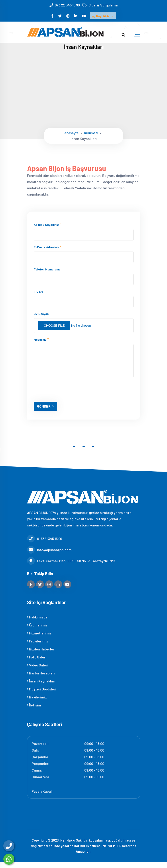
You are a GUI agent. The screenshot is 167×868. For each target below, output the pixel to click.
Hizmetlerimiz (39, 639)
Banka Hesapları (41, 679)
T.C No (38, 297)
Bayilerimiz (37, 703)
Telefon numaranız (47, 275)
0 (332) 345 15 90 (67, 5)
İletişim (34, 711)
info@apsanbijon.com (49, 555)
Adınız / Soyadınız (47, 230)
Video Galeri (38, 671)
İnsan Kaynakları (41, 687)
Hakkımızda (37, 623)
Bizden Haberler (41, 655)
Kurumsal (91, 133)
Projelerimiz (38, 647)
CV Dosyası (41, 319)
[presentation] (67, 395)
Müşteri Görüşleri (42, 695)
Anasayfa (71, 133)
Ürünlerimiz (37, 631)
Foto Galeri (37, 663)
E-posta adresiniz (48, 253)
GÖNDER (45, 412)
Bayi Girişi (103, 18)
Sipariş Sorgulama (103, 5)
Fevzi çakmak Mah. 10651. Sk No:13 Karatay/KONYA (71, 567)
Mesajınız (41, 345)
